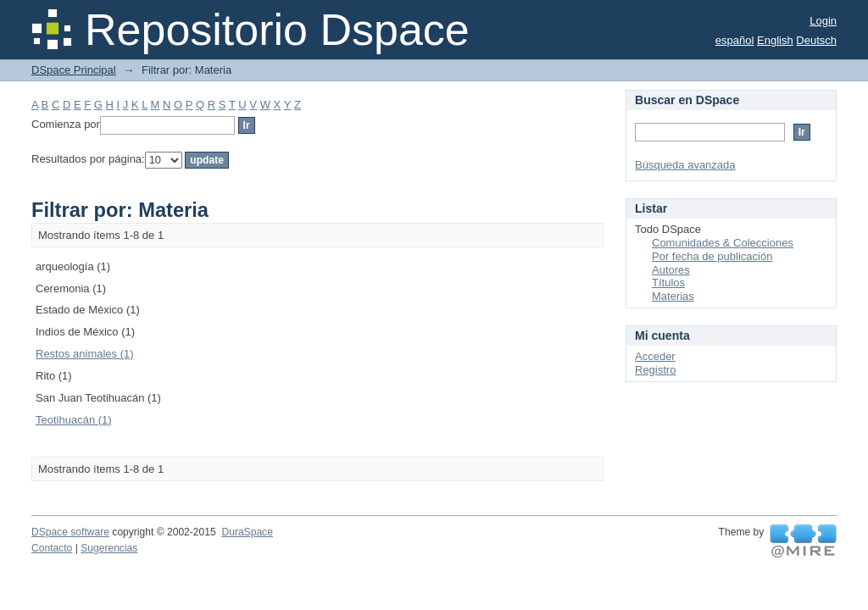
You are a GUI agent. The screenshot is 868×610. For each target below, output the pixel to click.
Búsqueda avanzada (685, 165)
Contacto (52, 548)
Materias (673, 296)
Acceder (655, 356)
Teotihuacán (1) (74, 420)
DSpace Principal (74, 70)
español (735, 40)
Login (823, 21)
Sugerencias (109, 548)
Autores (671, 270)
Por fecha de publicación (712, 256)
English (775, 40)
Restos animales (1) (85, 354)
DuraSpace (247, 532)
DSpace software (70, 532)
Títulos (668, 283)
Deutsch (816, 40)
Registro (655, 370)
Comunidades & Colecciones (723, 243)
